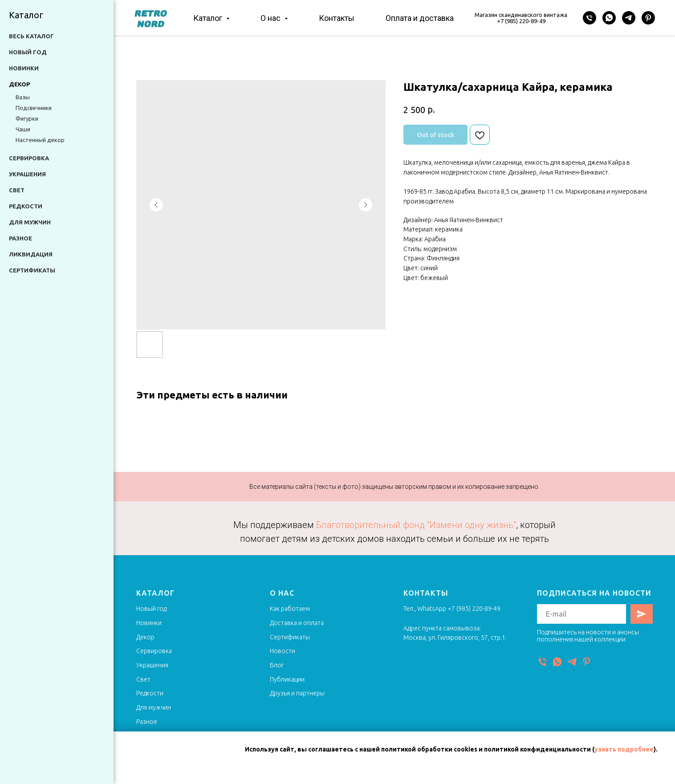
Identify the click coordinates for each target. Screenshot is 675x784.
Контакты (337, 18)
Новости (283, 651)
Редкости (26, 206)
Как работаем (290, 609)
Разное (20, 238)
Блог (277, 665)
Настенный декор (40, 140)
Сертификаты (32, 270)
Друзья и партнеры (297, 693)
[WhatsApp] (609, 18)
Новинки (24, 68)
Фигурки (27, 118)
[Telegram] (629, 18)
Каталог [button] (209, 18)
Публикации (287, 679)
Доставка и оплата (297, 623)
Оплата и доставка (420, 18)
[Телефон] (590, 18)
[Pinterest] (648, 18)
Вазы (23, 97)
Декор (145, 637)
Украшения (27, 174)
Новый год (28, 52)
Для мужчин (30, 222)
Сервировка (29, 158)
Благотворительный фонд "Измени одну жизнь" (416, 525)
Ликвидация (31, 254)
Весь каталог (31, 36)
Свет (17, 190)
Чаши (23, 129)
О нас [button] (271, 18)
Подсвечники (34, 108)
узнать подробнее (624, 749)
